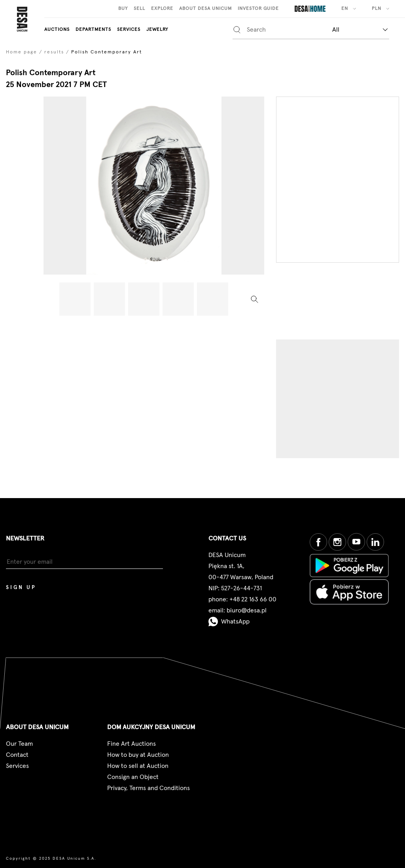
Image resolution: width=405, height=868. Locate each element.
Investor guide (258, 9)
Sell (139, 9)
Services (129, 30)
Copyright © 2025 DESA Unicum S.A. (51, 859)
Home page (22, 52)
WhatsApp (229, 622)
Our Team (19, 744)
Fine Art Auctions (132, 744)
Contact (17, 755)
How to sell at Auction (138, 766)
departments (93, 30)
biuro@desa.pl (247, 610)
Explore (162, 9)
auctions (57, 30)
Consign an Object (133, 777)
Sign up (21, 588)
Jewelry (157, 30)
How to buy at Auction (138, 755)
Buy (123, 9)
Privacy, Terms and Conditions (149, 788)
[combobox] (360, 29)
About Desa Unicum (205, 9)
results (54, 52)
